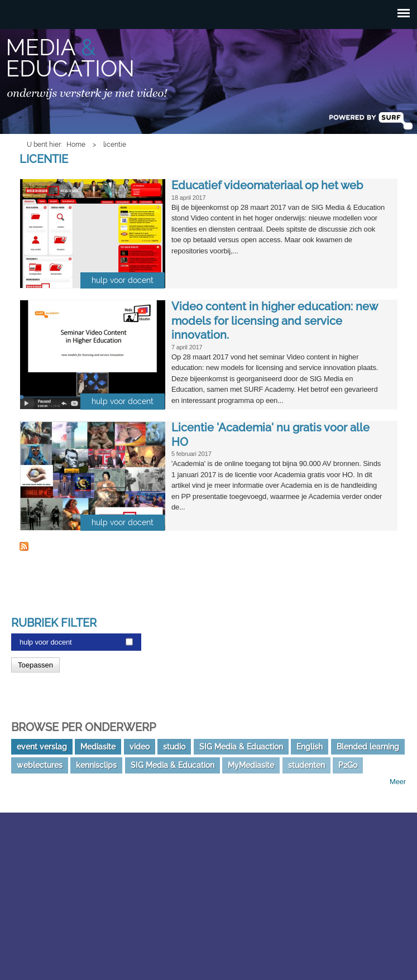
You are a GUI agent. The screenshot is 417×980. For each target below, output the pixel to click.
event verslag (42, 747)
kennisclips (96, 765)
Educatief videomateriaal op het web (267, 185)
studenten (306, 765)
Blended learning (368, 747)
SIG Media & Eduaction (241, 747)
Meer (398, 782)
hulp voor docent (46, 642)
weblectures (40, 765)
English (310, 747)
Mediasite (98, 747)
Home (76, 145)
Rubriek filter (54, 623)
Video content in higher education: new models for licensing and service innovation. (274, 321)
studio (174, 747)
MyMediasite (251, 765)
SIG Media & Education (172, 765)
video (140, 747)
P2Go (348, 765)
